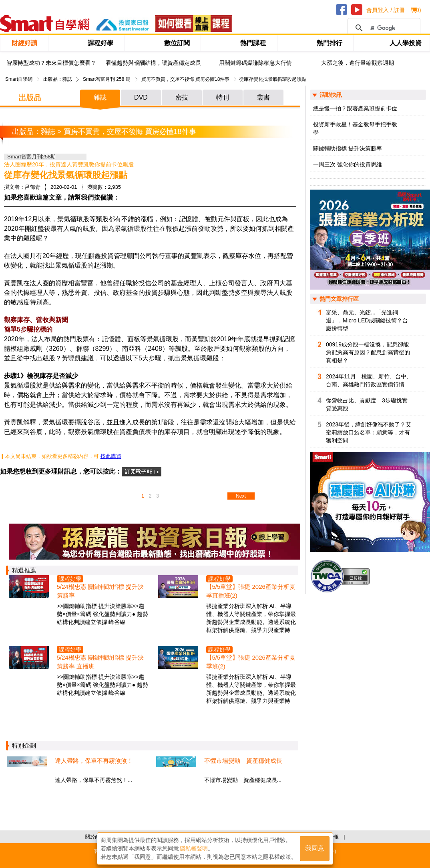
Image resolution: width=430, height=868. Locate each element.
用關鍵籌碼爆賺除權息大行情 (255, 63)
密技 (182, 97)
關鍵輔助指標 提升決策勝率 (348, 148)
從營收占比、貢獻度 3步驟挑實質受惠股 (367, 404)
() (417, 10)
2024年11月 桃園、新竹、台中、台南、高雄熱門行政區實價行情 (369, 380)
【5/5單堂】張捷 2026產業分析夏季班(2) (251, 662)
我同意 (315, 849)
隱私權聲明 (194, 848)
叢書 (263, 97)
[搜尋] (383, 28)
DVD (141, 97)
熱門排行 (330, 43)
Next (241, 496)
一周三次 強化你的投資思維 (348, 164)
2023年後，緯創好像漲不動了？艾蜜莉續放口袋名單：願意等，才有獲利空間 (369, 432)
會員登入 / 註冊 (386, 10)
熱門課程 (253, 43)
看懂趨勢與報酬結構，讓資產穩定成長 (153, 63)
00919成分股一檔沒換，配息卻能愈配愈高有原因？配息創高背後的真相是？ (368, 352)
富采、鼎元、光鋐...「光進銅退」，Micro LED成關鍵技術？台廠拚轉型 (367, 320)
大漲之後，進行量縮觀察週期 (358, 63)
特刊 (223, 97)
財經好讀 (24, 43)
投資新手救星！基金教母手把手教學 (355, 128)
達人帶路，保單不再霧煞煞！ (94, 761)
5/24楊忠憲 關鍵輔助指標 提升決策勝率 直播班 (100, 662)
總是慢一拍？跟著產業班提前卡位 (355, 108)
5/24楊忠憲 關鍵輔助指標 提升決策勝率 (100, 591)
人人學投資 (406, 43)
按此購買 (111, 456)
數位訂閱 (177, 43)
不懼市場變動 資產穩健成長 (243, 761)
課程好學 (100, 43)
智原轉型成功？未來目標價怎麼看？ (51, 63)
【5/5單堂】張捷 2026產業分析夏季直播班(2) (251, 591)
